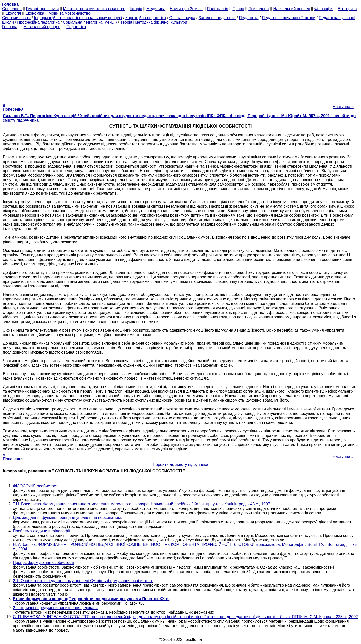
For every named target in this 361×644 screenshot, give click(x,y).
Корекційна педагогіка (146, 18)
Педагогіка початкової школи (289, 18)
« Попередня (13, 107)
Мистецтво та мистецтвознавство (94, 9)
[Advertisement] (180, 64)
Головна (10, 27)
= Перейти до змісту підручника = (181, 465)
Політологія (217, 9)
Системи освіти (16, 18)
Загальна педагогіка (217, 18)
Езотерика (347, 9)
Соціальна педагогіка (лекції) (90, 22)
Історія (136, 9)
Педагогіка (249, 18)
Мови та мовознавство (69, 13)
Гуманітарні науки (42, 9)
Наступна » (343, 107)
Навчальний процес (292, 9)
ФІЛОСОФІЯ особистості (36, 486)
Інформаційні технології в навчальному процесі (78, 18)
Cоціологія (12, 9)
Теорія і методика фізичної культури (154, 22)
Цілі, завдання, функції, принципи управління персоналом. (67, 517)
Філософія (324, 9)
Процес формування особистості (43, 563)
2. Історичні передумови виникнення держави (55, 608)
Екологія (13, 13)
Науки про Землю (186, 9)
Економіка (35, 13)
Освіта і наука (182, 18)
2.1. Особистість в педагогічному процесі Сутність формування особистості (83, 581)
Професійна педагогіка (38, 22)
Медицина (156, 9)
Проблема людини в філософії (41, 531)
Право (238, 9)
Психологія (259, 9)
